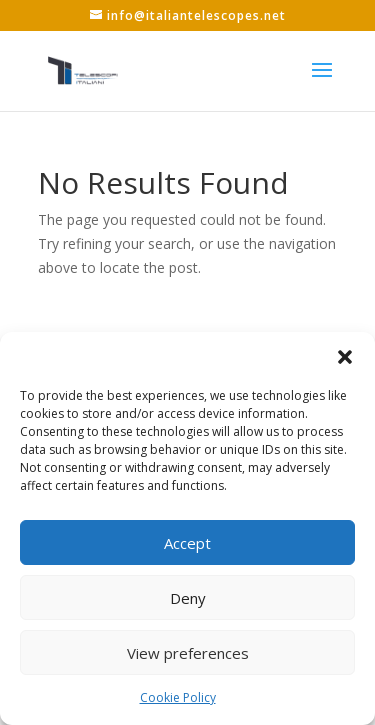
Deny (188, 598)
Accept (187, 543)
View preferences (188, 653)
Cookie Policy (178, 697)
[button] (345, 357)
